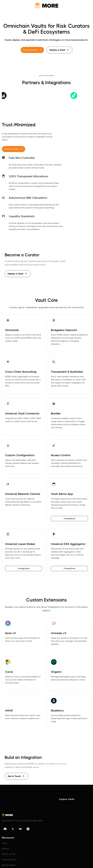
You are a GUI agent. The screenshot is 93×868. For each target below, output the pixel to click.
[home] (46, 6)
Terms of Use (9, 855)
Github (6, 850)
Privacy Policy (9, 861)
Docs (5, 844)
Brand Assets (9, 866)
